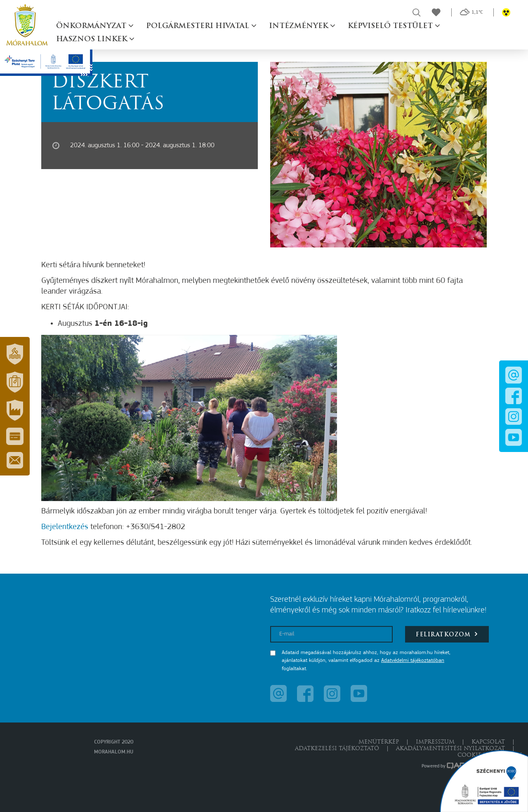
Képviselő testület (391, 26)
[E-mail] (331, 634)
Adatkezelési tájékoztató (337, 749)
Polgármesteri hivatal (199, 26)
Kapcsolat (488, 742)
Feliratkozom (447, 634)
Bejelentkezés (65, 527)
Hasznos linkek (93, 39)
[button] (15, 354)
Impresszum (435, 742)
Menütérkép (379, 742)
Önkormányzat (92, 26)
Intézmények (299, 26)
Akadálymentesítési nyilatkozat (450, 749)
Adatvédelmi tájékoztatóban (413, 660)
